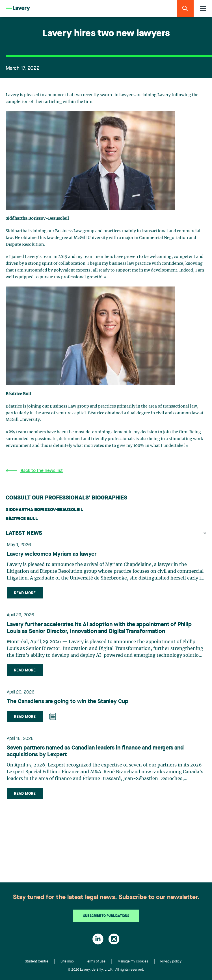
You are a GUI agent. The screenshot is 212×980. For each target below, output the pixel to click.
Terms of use (96, 962)
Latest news (106, 533)
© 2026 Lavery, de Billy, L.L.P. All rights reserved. (106, 970)
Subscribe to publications (106, 916)
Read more (25, 593)
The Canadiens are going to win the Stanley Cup (68, 702)
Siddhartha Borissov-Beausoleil (44, 510)
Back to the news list (34, 471)
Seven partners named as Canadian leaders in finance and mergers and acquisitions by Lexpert (95, 751)
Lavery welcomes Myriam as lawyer (52, 554)
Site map (67, 962)
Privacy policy (171, 962)
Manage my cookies (133, 962)
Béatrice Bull (22, 519)
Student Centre (37, 962)
